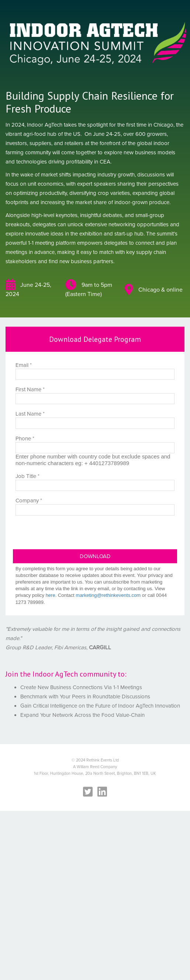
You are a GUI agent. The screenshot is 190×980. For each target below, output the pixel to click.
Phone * (25, 438)
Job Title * (27, 476)
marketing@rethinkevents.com (108, 595)
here (51, 595)
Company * (29, 500)
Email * (24, 365)
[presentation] (69, 535)
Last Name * (30, 414)
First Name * (30, 389)
